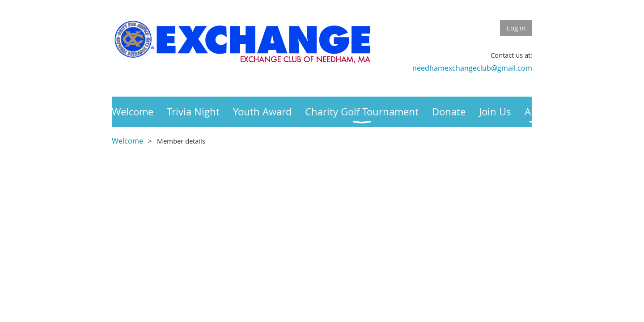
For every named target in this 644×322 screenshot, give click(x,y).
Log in (516, 28)
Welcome (127, 141)
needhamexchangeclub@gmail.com (472, 68)
